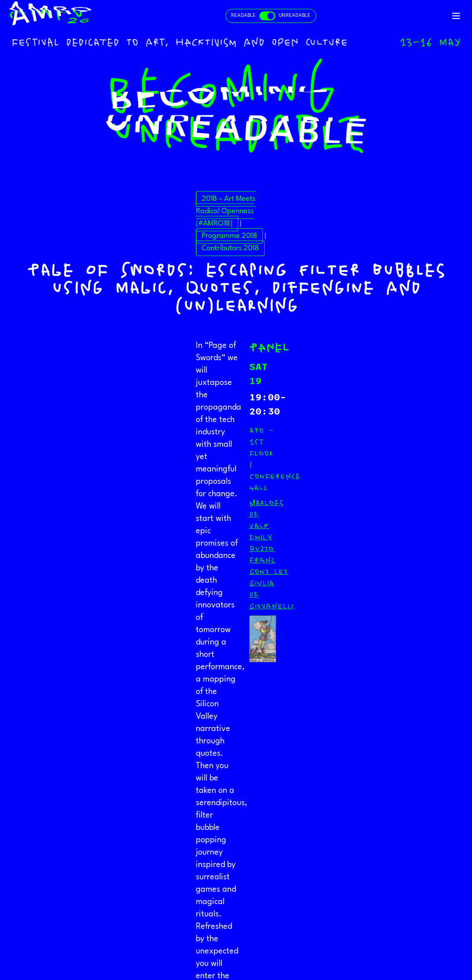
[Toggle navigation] (456, 16)
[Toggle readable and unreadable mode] (271, 16)
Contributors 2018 (230, 248)
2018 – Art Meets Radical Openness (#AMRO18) (226, 211)
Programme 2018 (229, 236)
